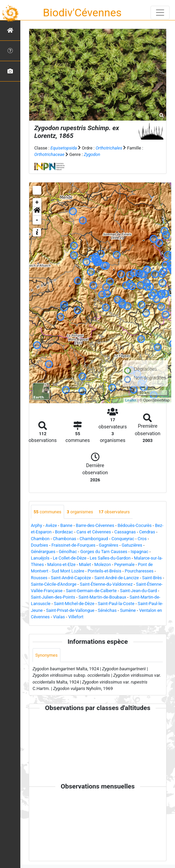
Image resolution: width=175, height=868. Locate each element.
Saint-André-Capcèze (71, 578)
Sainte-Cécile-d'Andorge (54, 584)
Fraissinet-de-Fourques (74, 545)
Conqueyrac (123, 539)
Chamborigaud (94, 539)
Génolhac (68, 552)
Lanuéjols (40, 558)
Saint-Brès (152, 578)
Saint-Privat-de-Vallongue (70, 610)
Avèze (51, 525)
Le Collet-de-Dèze (70, 558)
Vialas (59, 617)
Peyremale (124, 564)
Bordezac (64, 532)
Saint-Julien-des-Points (53, 597)
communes (47, 512)
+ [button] (37, 202)
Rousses (39, 578)
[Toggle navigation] (160, 13)
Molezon (103, 564)
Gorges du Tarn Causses (104, 552)
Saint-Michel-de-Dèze (74, 604)
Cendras (147, 532)
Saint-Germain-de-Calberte (91, 591)
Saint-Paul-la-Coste (116, 604)
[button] (37, 211)
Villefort (76, 617)
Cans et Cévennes (94, 532)
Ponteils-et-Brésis (104, 571)
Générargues (43, 552)
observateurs (114, 512)
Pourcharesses (139, 571)
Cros (142, 539)
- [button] (37, 220)
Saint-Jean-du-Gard (139, 591)
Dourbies (40, 545)
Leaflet (131, 400)
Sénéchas (107, 610)
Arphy (36, 525)
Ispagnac (139, 552)
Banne (66, 525)
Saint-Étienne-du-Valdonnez (106, 584)
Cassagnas (125, 532)
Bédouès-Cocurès (135, 525)
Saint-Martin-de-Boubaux (102, 597)
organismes (80, 512)
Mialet (85, 564)
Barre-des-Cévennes (95, 525)
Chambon (40, 539)
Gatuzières (132, 545)
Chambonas (65, 539)
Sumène (128, 610)
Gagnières (108, 545)
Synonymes (46, 655)
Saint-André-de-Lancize (116, 578)
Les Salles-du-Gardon (110, 558)
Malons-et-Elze (61, 564)
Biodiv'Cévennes (82, 13)
